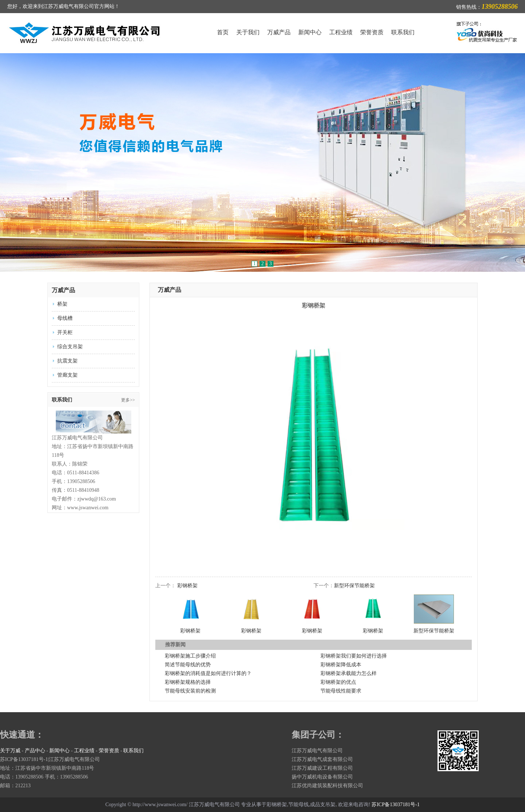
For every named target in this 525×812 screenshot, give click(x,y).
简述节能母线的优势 (188, 665)
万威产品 (279, 32)
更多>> (128, 400)
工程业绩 (341, 32)
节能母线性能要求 (341, 691)
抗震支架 (67, 361)
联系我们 (403, 32)
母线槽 (65, 318)
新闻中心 (310, 32)
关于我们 (248, 32)
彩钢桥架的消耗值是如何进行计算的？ (208, 673)
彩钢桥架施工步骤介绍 (190, 656)
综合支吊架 (70, 347)
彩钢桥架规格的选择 (188, 682)
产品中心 (35, 751)
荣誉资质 (372, 32)
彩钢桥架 (187, 586)
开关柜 (65, 332)
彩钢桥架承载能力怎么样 (349, 673)
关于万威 (10, 751)
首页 (223, 32)
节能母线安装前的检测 (190, 691)
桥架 (62, 304)
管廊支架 (67, 375)
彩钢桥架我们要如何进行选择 (354, 656)
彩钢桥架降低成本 (341, 665)
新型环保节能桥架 (354, 586)
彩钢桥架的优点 (338, 682)
